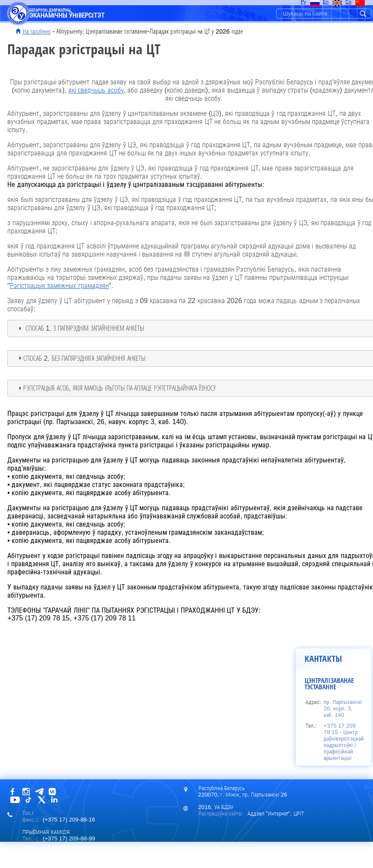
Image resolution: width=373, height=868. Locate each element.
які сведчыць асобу (96, 90)
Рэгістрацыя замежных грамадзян (59, 286)
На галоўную (37, 31)
